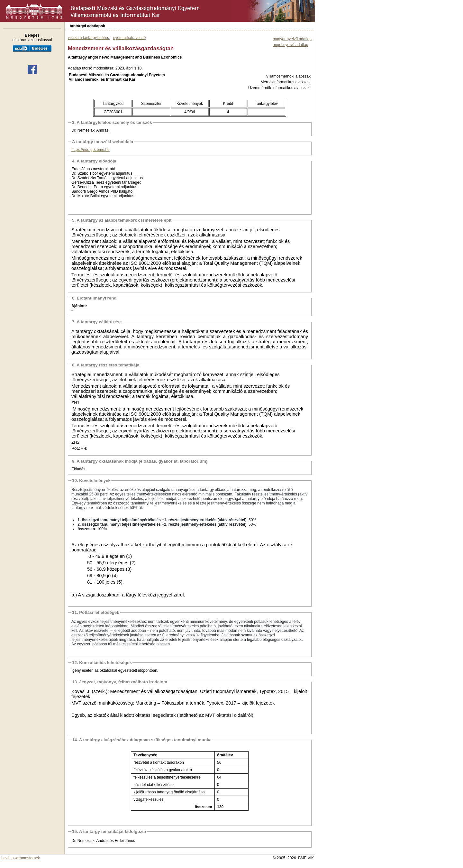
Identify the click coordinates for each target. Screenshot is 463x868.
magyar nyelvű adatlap (292, 39)
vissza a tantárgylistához (89, 38)
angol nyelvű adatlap (290, 45)
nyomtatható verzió (129, 38)
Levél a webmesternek (21, 858)
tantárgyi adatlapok (87, 26)
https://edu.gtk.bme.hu (91, 150)
